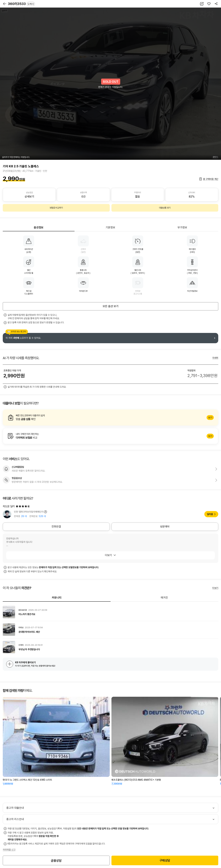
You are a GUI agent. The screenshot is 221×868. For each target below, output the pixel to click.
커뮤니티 (57, 598)
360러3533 (21, 4)
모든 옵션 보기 (111, 306)
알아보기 (110, 418)
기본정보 (110, 227)
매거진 (164, 598)
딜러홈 (210, 514)
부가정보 (182, 227)
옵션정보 (39, 227)
